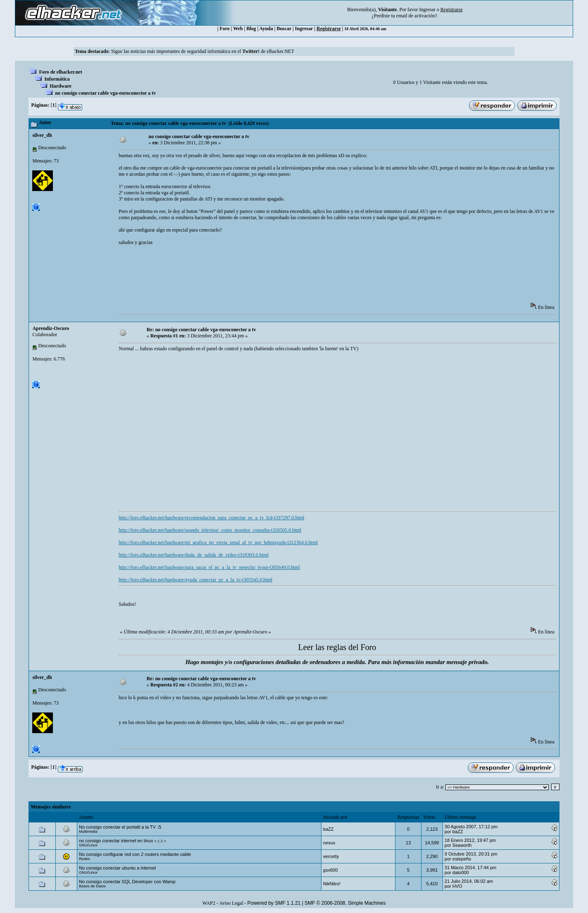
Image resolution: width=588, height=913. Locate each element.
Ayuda (266, 29)
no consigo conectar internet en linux (116, 841)
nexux (329, 843)
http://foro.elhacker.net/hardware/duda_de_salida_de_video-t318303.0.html (194, 555)
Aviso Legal (231, 903)
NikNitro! (332, 884)
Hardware (60, 86)
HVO (457, 886)
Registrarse (329, 29)
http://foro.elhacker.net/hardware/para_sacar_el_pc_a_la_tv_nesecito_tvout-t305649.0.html (209, 567)
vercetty (331, 856)
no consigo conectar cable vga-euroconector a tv (105, 93)
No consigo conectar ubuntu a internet (117, 868)
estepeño (462, 859)
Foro (224, 29)
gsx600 (330, 870)
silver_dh (42, 135)
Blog (251, 29)
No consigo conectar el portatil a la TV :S (120, 827)
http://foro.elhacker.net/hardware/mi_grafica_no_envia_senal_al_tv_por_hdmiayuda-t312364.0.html (218, 543)
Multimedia (88, 832)
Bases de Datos (92, 886)
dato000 (461, 872)
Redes (84, 859)
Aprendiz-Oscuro (51, 328)
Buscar (284, 29)
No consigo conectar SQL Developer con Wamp (127, 882)
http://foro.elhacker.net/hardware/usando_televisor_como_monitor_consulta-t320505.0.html (210, 530)
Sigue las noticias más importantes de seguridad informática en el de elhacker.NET (203, 51)
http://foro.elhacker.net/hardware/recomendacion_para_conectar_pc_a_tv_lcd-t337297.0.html (211, 518)
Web (238, 29)
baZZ (329, 829)
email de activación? (417, 16)
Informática (57, 79)
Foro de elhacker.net (60, 72)
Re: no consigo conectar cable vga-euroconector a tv (201, 330)
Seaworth (462, 845)
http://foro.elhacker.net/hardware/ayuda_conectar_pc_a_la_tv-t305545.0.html (195, 580)
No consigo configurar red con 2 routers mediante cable (135, 854)
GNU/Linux (88, 845)
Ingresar (427, 10)
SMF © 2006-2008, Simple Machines (345, 903)
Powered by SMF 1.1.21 (274, 903)
